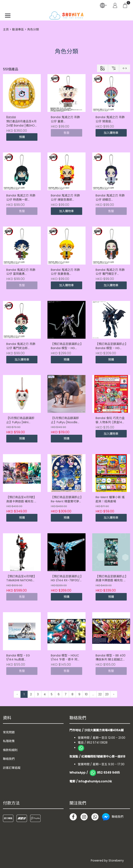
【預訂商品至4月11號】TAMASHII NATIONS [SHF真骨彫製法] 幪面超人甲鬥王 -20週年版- (22, 579)
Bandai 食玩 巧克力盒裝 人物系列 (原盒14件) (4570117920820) (111, 420)
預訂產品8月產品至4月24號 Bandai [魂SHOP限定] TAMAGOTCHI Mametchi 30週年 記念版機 (21, 124)
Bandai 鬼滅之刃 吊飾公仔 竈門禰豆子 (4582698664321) (110, 272)
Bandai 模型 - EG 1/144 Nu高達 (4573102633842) (19, 658)
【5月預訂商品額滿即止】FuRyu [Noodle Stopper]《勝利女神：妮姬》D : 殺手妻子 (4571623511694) (66, 420)
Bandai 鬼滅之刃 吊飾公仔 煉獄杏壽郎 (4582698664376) (65, 198)
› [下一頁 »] (114, 694)
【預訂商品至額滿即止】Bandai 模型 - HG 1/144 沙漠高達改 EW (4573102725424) (66, 346)
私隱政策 (9, 741)
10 (86, 694)
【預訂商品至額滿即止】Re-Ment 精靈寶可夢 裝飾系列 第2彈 (66, 499)
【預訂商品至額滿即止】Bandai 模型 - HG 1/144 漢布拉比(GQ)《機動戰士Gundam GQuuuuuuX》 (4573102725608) (111, 346)
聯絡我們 (9, 759)
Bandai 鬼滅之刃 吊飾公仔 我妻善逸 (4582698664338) (65, 272)
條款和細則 (10, 750)
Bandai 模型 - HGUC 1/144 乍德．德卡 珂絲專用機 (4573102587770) (66, 658)
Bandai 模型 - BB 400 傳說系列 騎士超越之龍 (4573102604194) (111, 658)
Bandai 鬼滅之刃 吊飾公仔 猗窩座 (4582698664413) (110, 119)
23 (107, 694)
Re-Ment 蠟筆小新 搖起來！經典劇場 (110, 499)
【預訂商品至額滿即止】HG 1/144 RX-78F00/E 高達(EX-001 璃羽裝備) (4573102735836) (66, 579)
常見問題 (9, 732)
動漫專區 (18, 29)
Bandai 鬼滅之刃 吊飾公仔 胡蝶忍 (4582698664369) (110, 198)
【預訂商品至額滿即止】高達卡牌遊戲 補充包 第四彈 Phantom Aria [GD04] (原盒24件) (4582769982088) (111, 579)
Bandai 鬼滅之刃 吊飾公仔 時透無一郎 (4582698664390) (21, 198)
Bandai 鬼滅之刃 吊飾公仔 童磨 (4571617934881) (65, 119)
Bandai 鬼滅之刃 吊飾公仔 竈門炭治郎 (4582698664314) (21, 346)
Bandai (11, 117)
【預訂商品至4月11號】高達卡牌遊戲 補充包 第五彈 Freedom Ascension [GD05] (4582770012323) (22, 499)
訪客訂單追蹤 (12, 768)
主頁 (6, 29)
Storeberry (116, 860)
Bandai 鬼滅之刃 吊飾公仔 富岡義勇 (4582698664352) (21, 272)
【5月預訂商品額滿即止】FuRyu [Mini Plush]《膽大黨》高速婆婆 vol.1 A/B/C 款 (21, 420)
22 (100, 694)
